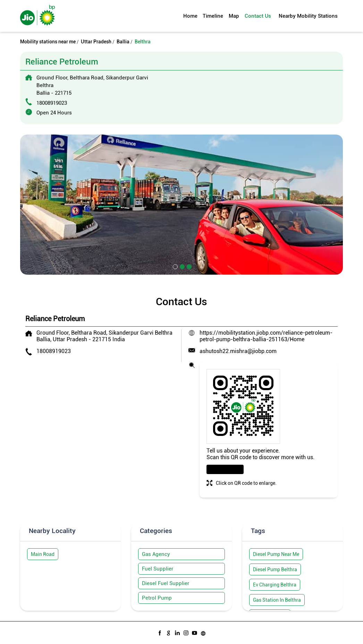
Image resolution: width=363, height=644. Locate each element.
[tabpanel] (181, 205)
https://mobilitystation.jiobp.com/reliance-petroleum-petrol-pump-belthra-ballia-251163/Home (266, 336)
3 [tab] (188, 266)
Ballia (123, 42)
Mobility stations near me (48, 42)
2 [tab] (181, 266)
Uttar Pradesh (96, 42)
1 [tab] (175, 266)
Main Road (43, 554)
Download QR (225, 469)
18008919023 (52, 103)
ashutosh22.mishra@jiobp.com (238, 351)
